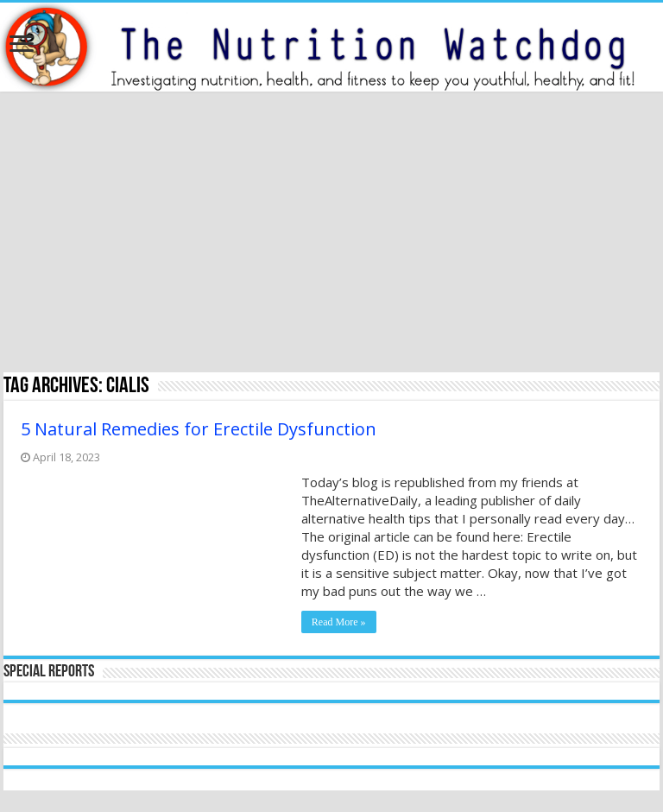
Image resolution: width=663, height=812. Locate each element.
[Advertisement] (331, 234)
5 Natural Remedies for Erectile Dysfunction (199, 429)
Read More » (339, 622)
